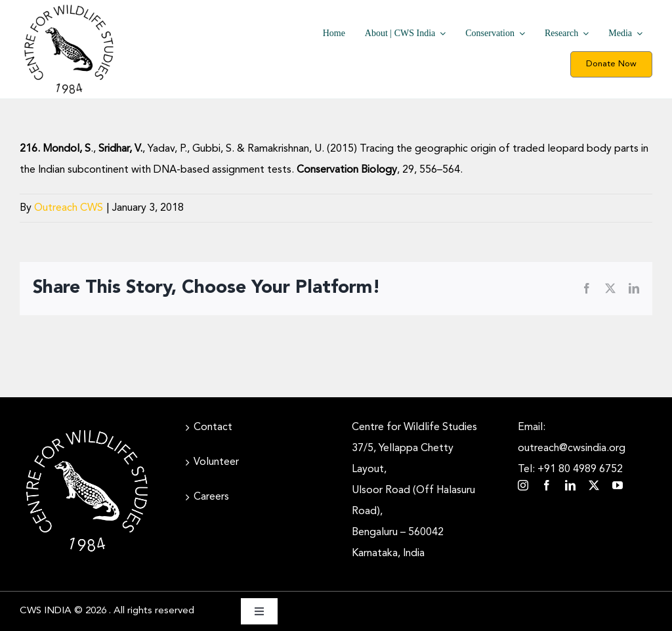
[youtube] (618, 485)
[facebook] (547, 485)
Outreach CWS (69, 208)
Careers (211, 497)
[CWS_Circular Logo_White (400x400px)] (87, 429)
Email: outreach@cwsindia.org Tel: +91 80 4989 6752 (572, 448)
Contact (213, 427)
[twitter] (594, 485)
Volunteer (216, 462)
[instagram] (523, 485)
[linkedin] (570, 485)
